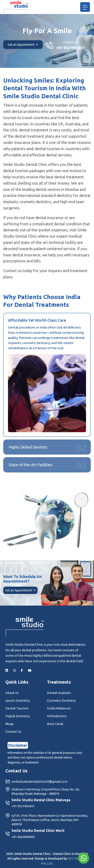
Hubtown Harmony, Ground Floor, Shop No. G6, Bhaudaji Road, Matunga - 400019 (42, 792)
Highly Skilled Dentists (28, 447)
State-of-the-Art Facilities (31, 465)
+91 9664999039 (23, 837)
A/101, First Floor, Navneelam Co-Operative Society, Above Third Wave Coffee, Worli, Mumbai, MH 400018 (47, 820)
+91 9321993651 (70, 48)
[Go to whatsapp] (84, 858)
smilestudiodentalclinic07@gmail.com (36, 782)
